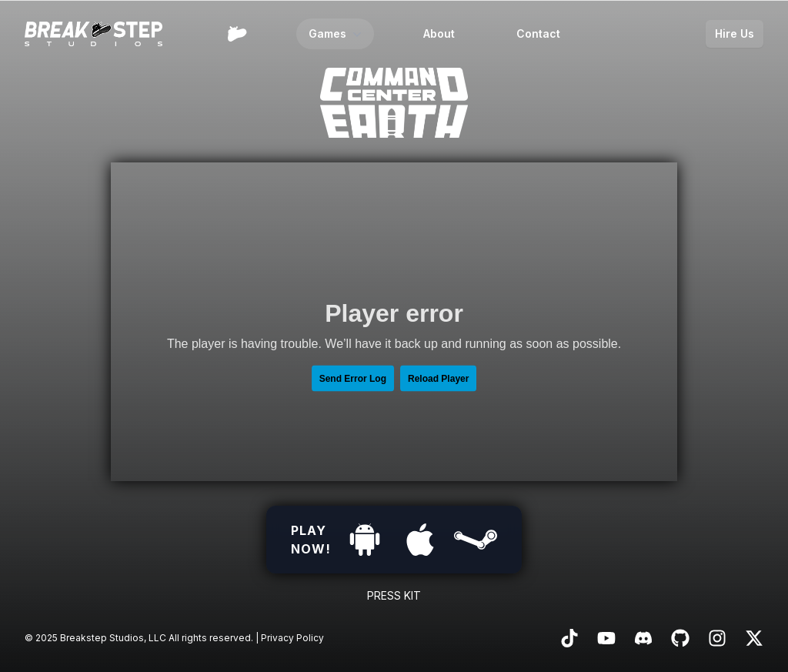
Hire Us (735, 33)
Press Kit (394, 595)
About (439, 33)
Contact (538, 33)
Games (337, 34)
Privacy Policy (292, 638)
